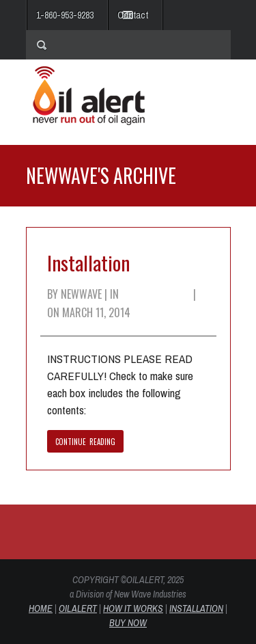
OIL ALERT (78, 608)
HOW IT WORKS (133, 608)
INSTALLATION (196, 608)
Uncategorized (156, 294)
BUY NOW (128, 623)
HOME (41, 608)
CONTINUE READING (86, 442)
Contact (133, 15)
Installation (88, 262)
